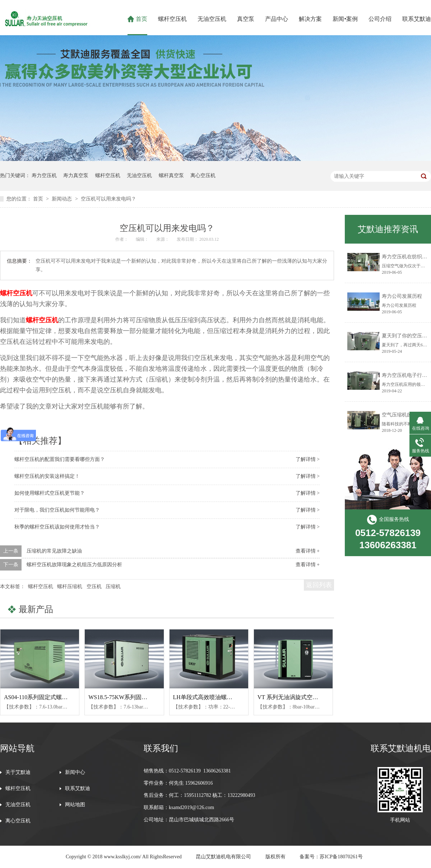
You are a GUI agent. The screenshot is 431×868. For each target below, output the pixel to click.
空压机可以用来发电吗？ (108, 199)
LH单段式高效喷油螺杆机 (206, 697)
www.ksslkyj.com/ (122, 857)
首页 (142, 19)
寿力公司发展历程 (402, 296)
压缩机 (113, 587)
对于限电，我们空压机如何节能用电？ (57, 510)
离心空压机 (203, 176)
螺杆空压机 (172, 19)
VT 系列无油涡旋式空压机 (291, 697)
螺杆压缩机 (70, 587)
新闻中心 (75, 772)
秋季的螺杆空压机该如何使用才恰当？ (57, 527)
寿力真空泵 (76, 176)
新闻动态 (62, 199)
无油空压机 (212, 19)
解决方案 (310, 19)
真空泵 (246, 19)
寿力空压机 (44, 176)
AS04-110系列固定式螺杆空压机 (44, 697)
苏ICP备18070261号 (341, 857)
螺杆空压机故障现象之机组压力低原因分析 (74, 565)
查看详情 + (308, 551)
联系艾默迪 (417, 19)
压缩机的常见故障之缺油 (54, 551)
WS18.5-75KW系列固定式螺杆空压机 (135, 697)
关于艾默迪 (18, 772)
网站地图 (75, 805)
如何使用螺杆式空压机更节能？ (50, 493)
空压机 (94, 587)
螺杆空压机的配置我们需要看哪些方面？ (60, 459)
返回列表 (319, 585)
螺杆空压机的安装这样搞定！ (47, 476)
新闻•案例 (345, 19)
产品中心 (277, 19)
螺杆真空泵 (171, 176)
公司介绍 (380, 19)
